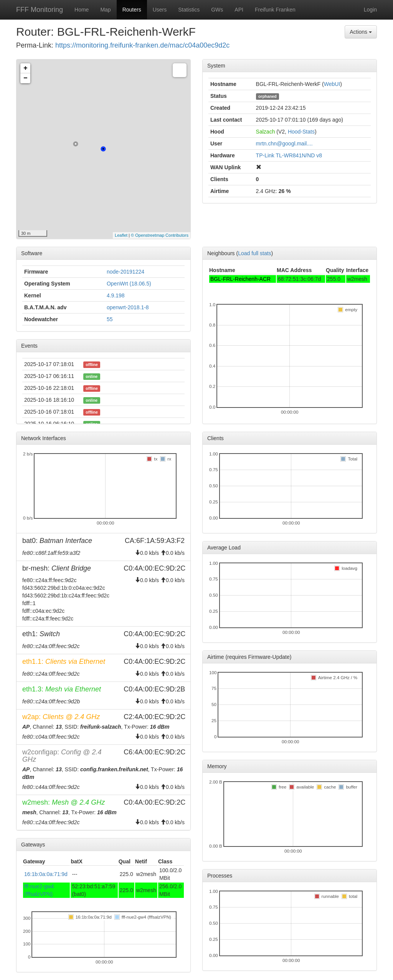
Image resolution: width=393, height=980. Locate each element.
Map (105, 10)
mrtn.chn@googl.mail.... (284, 144)
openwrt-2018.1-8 (128, 307)
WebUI (332, 84)
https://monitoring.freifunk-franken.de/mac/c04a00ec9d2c (142, 45)
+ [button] (26, 68)
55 (110, 319)
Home (82, 10)
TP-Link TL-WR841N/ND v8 (289, 155)
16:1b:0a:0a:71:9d (46, 874)
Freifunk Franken (275, 10)
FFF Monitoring (40, 10)
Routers (132, 10)
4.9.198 (116, 295)
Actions (361, 32)
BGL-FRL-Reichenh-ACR (240, 279)
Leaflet (121, 235)
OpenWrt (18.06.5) (129, 284)
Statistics (189, 10)
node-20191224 (125, 272)
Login (370, 10)
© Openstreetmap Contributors (160, 235)
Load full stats (254, 253)
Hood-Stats (301, 132)
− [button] (26, 78)
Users (160, 10)
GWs (217, 10)
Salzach (266, 132)
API (239, 10)
